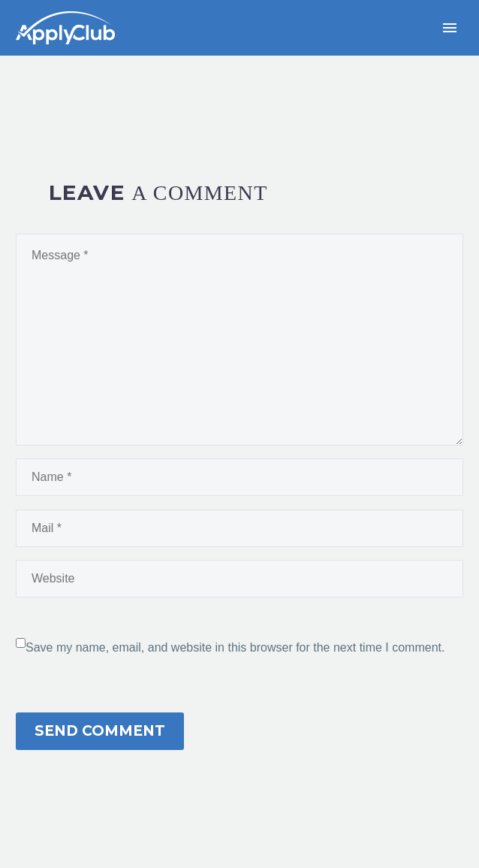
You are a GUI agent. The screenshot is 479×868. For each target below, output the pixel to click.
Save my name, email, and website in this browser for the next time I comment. (235, 647)
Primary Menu (450, 28)
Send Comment (100, 731)
